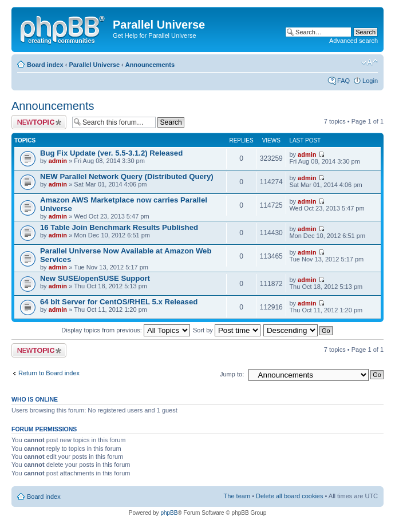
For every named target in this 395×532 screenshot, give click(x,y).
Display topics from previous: (126, 330)
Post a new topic (39, 122)
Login (370, 81)
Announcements (150, 65)
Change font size (370, 62)
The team (237, 496)
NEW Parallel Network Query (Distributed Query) (127, 176)
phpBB (169, 513)
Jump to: (232, 374)
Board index (45, 65)
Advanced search (353, 41)
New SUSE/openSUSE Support (95, 278)
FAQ (343, 81)
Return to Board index (49, 373)
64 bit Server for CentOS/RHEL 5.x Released (119, 302)
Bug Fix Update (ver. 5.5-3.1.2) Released (111, 153)
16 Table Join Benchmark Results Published (119, 227)
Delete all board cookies (289, 496)
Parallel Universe (94, 65)
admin (58, 161)
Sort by (227, 330)
